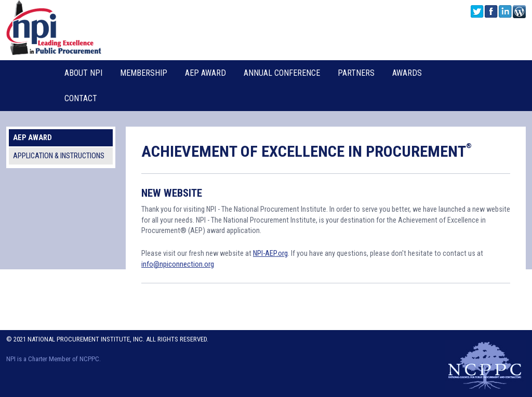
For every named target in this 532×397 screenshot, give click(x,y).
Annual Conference (282, 73)
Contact (81, 98)
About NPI (83, 73)
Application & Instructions (59, 156)
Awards (407, 73)
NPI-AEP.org (270, 254)
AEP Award (205, 73)
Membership (144, 73)
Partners (356, 73)
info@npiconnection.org (178, 264)
